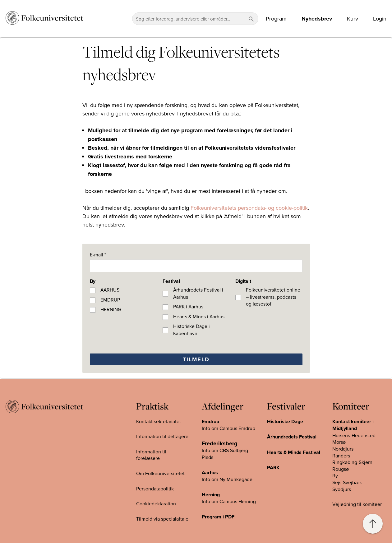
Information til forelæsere (151, 455)
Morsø (339, 442)
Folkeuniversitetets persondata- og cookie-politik (249, 208)
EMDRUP (110, 300)
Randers (341, 456)
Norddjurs (343, 449)
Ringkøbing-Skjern (352, 462)
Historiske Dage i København (191, 330)
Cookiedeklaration (156, 503)
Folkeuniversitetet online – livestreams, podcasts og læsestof (273, 297)
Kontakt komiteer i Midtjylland (353, 425)
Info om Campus (220, 501)
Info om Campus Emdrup (228, 428)
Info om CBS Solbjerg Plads (225, 454)
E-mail (98, 255)
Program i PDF (218, 517)
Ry (335, 475)
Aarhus (210, 473)
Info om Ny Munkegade (227, 479)
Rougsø (341, 469)
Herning (211, 495)
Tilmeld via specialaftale (162, 519)
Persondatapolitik (155, 489)
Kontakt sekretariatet (159, 421)
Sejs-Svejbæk (347, 482)
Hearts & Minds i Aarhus (199, 316)
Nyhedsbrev (317, 19)
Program (276, 19)
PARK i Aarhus (188, 307)
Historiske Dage (285, 421)
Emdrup (210, 421)
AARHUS (110, 290)
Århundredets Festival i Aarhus (198, 293)
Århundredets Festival (292, 437)
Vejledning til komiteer (357, 504)
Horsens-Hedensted (354, 435)
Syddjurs (342, 489)
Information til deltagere (162, 436)
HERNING (111, 309)
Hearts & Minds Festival (294, 452)
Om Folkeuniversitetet (160, 473)
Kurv (353, 19)
